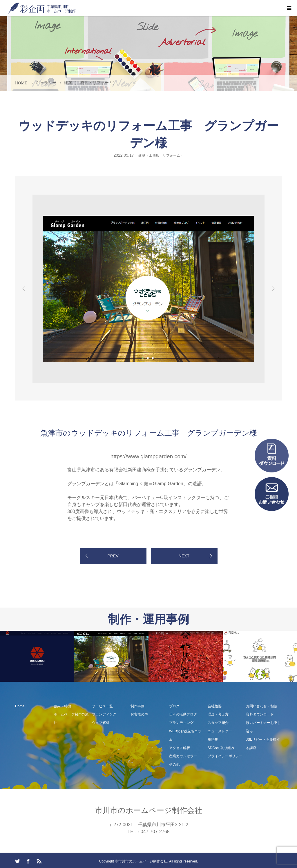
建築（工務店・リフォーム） (161, 155)
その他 (174, 764)
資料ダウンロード (260, 714)
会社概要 (215, 706)
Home (20, 706)
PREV (113, 556)
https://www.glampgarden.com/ (148, 456)
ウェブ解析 (101, 723)
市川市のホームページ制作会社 (149, 810)
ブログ (174, 706)
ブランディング (104, 714)
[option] (55, 194)
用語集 (213, 740)
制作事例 (137, 706)
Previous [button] (24, 289)
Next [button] (273, 289)
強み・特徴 (62, 706)
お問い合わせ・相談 (262, 706)
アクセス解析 (180, 748)
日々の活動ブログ (183, 714)
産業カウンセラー (183, 756)
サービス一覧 (102, 706)
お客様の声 (139, 714)
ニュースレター (220, 731)
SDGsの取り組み (221, 748)
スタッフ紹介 (218, 723)
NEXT (184, 556)
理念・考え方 (218, 714)
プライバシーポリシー (225, 756)
